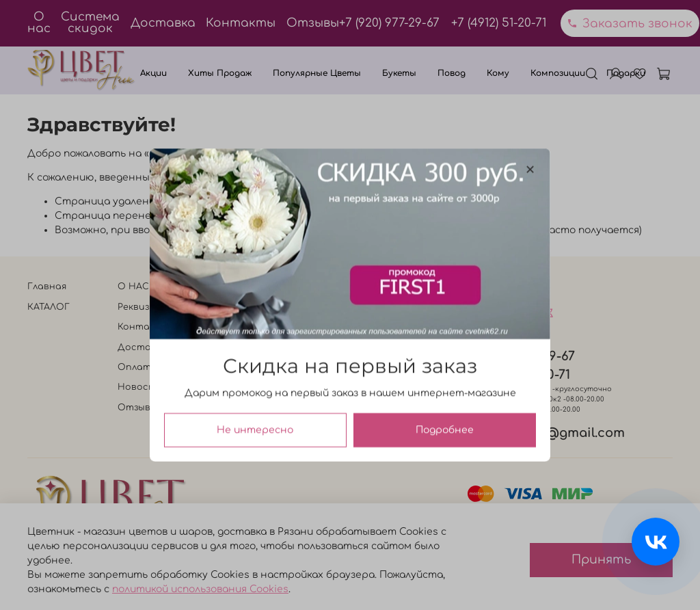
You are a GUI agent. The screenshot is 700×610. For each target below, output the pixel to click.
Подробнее (445, 430)
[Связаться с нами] (656, 542)
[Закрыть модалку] (530, 170)
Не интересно (255, 430)
